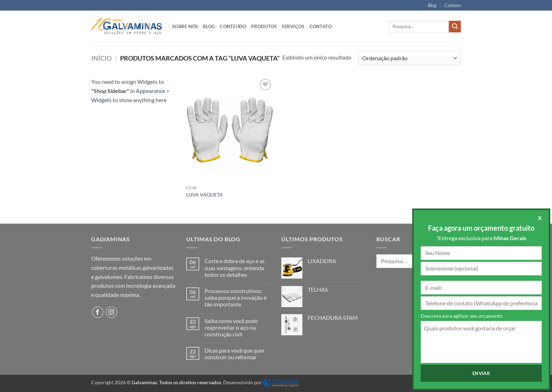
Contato (453, 5)
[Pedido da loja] (409, 58)
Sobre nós (185, 26)
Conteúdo (233, 26)
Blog (432, 5)
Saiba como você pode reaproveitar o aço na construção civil (231, 327)
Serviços (293, 26)
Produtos (264, 26)
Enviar (481, 373)
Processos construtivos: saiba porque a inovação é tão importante (236, 297)
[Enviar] (455, 27)
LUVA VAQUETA (205, 195)
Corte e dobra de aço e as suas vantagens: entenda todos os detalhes (235, 267)
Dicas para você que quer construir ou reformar (235, 354)
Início (101, 58)
